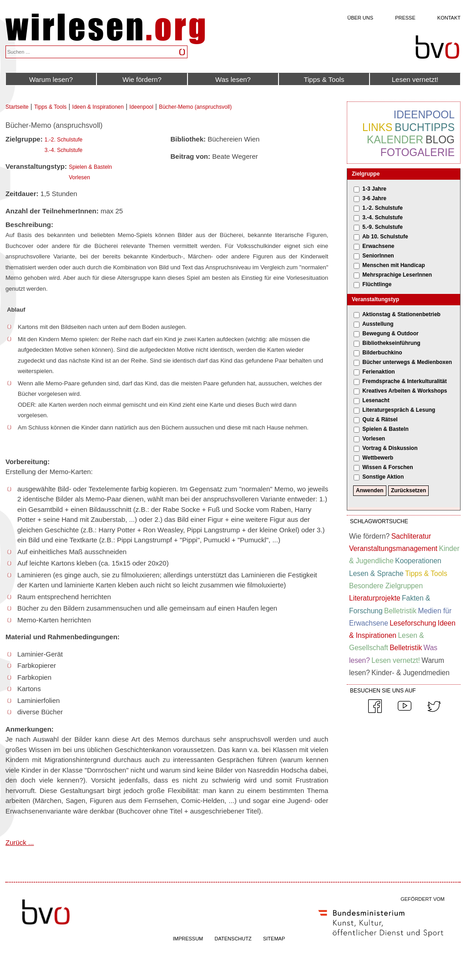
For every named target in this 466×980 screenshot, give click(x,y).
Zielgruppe (366, 174)
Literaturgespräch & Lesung (399, 410)
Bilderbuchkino (382, 353)
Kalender (395, 140)
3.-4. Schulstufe (63, 150)
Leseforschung (413, 623)
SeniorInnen (378, 256)
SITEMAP (274, 939)
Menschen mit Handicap (393, 265)
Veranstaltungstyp (375, 299)
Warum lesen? (51, 79)
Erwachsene (378, 246)
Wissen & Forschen (387, 467)
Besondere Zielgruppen (386, 586)
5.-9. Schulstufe (382, 227)
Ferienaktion (378, 372)
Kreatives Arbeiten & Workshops (405, 391)
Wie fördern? (142, 79)
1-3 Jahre (374, 189)
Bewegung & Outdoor (390, 333)
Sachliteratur (411, 536)
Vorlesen (79, 177)
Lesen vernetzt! (415, 79)
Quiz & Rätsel (380, 419)
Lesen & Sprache (376, 573)
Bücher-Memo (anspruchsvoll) (195, 107)
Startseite (17, 107)
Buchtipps (425, 127)
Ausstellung (378, 324)
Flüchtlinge (377, 284)
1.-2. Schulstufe (63, 140)
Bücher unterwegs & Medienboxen (407, 362)
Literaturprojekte (375, 598)
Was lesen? (233, 79)
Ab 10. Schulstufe (385, 237)
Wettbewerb (378, 458)
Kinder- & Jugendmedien (410, 673)
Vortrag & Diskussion (390, 448)
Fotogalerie (418, 152)
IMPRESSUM (188, 939)
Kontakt (449, 18)
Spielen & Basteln (90, 167)
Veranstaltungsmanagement (393, 548)
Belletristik (400, 611)
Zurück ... (20, 842)
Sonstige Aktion (383, 477)
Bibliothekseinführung (391, 343)
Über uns (360, 18)
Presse (405, 18)
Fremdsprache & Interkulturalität (404, 381)
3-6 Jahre (374, 198)
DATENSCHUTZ (233, 939)
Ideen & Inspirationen (98, 107)
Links (377, 127)
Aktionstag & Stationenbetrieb (401, 314)
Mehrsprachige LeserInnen (397, 275)
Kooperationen (418, 561)
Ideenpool (141, 107)
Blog (440, 140)
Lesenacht (376, 400)
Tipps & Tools (324, 79)
